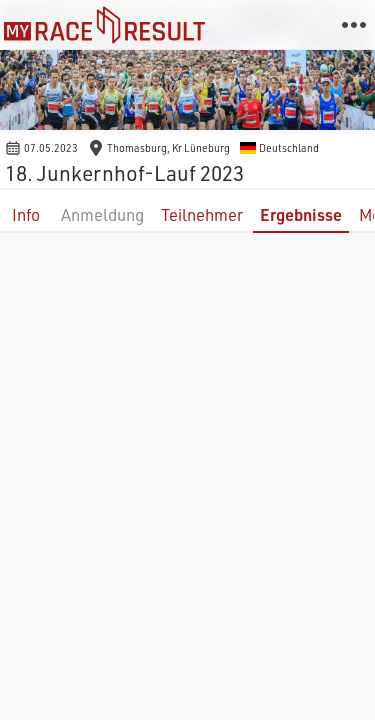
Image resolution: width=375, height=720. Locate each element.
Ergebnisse (301, 214)
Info (26, 214)
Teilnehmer (202, 214)
